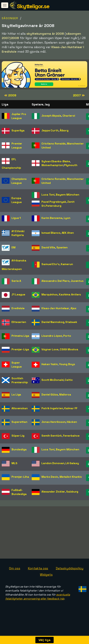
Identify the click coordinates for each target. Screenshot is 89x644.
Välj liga (44, 640)
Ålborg (64, 130)
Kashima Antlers (70, 294)
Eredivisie (18, 308)
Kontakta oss (38, 576)
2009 (10, 95)
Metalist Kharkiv (71, 477)
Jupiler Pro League (19, 116)
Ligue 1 (16, 218)
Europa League (17, 200)
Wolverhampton (52, 165)
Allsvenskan (20, 408)
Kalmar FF (71, 408)
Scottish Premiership (20, 380)
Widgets (46, 582)
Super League (17, 365)
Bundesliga (19, 449)
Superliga (18, 130)
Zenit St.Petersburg (58, 204)
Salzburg (72, 492)
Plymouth (71, 165)
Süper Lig (18, 436)
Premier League (17, 146)
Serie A (16, 281)
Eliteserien (19, 322)
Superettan (19, 422)
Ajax (73, 308)
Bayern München (67, 195)
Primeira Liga (20, 336)
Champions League (19, 181)
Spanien (62, 247)
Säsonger (10, 18)
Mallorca (65, 395)
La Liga (16, 395)
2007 (79, 95)
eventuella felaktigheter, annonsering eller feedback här (38, 605)
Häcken (72, 422)
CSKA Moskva (69, 349)
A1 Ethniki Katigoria (18, 233)
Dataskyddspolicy (69, 576)
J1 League (18, 294)
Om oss (15, 576)
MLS (14, 463)
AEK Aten (68, 233)
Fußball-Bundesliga (19, 492)
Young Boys (67, 364)
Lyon (67, 218)
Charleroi (69, 116)
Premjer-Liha (20, 477)
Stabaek (71, 322)
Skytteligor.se (33, 6)
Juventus (77, 281)
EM (13, 247)
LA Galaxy (72, 463)
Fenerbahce (71, 436)
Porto (67, 336)
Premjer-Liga (20, 349)
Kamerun (67, 264)
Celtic (69, 380)
